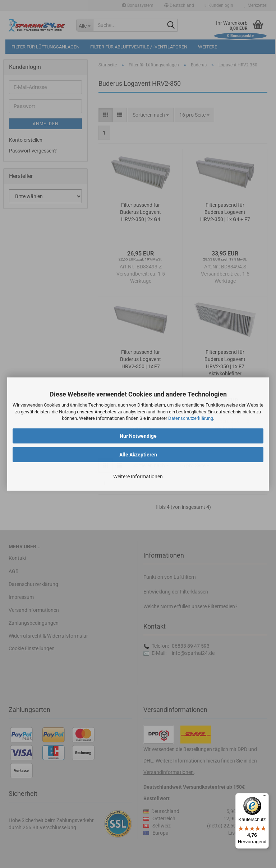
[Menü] (264, 797)
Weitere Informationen (138, 477)
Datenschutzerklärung (191, 418)
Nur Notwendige (138, 436)
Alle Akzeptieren (138, 455)
